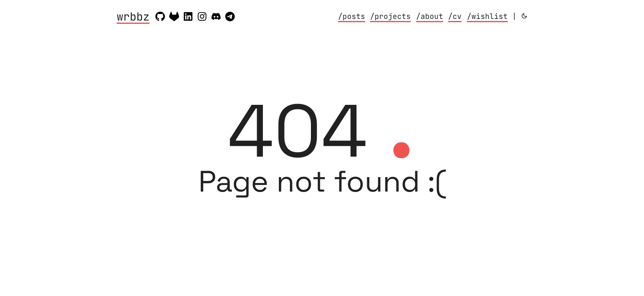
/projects (390, 16)
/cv (455, 16)
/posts (352, 16)
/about (430, 16)
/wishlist (487, 16)
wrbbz (133, 17)
